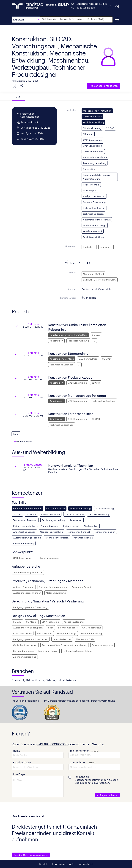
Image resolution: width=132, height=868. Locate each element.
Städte (72, 273)
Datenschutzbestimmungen (91, 780)
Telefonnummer (79, 751)
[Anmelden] (117, 6)
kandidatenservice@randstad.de (91, 4)
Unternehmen (78, 762)
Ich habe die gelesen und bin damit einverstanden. (96, 780)
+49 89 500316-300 (85, 8)
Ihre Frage (19, 774)
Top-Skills (70, 110)
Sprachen (70, 246)
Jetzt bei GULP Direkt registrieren (31, 855)
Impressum (59, 864)
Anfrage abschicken (108, 795)
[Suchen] (117, 20)
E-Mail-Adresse (22, 762)
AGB (72, 864)
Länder (72, 289)
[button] (26, 20)
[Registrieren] (111, 6)
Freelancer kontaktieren (104, 86)
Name (17, 751)
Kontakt (44, 864)
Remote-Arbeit (68, 298)
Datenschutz (85, 864)
